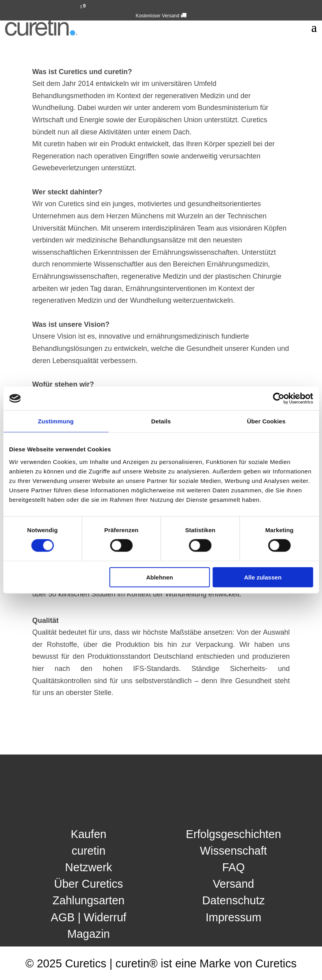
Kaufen (88, 834)
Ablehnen (160, 577)
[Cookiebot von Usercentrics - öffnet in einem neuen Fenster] (278, 399)
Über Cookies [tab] (266, 421)
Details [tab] (161, 421)
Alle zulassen (263, 577)
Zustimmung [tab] (56, 421)
